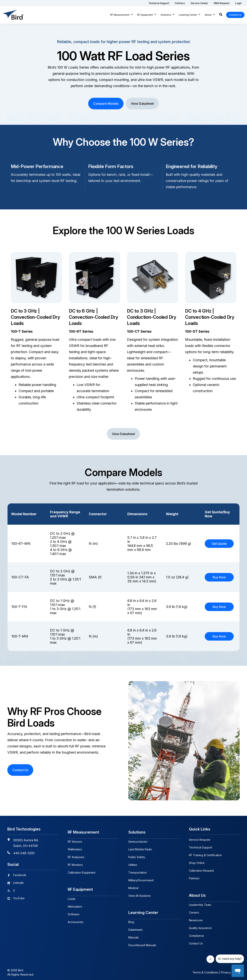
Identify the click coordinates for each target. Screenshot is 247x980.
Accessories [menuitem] (76, 918)
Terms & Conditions (205, 969)
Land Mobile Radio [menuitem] (140, 847)
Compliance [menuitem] (196, 934)
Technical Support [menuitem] (201, 847)
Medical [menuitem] (133, 886)
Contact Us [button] (235, 15)
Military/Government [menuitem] (141, 878)
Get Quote (219, 544)
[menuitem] (159, 3)
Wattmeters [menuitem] (75, 847)
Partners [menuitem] (194, 878)
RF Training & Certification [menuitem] (205, 855)
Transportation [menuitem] (138, 871)
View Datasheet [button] (142, 104)
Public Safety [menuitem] (137, 855)
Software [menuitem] (74, 911)
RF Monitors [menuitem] (75, 863)
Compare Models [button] (106, 104)
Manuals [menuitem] (134, 934)
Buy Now (219, 577)
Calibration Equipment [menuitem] (82, 871)
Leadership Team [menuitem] (200, 903)
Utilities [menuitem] (133, 863)
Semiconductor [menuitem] (138, 840)
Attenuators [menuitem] (75, 903)
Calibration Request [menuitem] (201, 871)
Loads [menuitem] (72, 895)
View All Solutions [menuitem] (140, 894)
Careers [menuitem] (194, 911)
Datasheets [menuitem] (135, 926)
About (208, 15)
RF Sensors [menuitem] (75, 840)
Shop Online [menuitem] (197, 863)
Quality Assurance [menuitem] (200, 926)
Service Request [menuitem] (200, 840)
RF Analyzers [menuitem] (76, 855)
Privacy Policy (230, 969)
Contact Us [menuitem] (196, 941)
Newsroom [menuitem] (196, 918)
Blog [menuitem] (131, 918)
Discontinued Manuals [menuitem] (142, 941)
